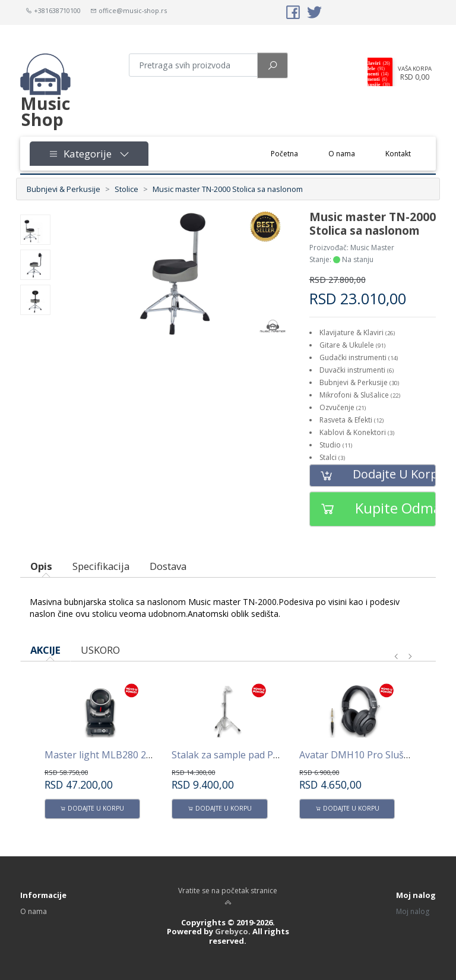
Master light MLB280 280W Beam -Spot (132, 755)
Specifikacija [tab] (101, 566)
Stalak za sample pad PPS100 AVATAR (255, 755)
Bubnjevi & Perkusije (64, 189)
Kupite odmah (373, 509)
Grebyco (232, 931)
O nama (342, 154)
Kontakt (398, 154)
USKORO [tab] (100, 650)
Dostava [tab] (168, 566)
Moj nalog (413, 911)
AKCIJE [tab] (45, 650)
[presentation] (397, 657)
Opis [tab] (41, 566)
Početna (292, 153)
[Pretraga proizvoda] (193, 65)
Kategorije (89, 154)
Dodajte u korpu (373, 475)
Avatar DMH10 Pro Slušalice (361, 755)
